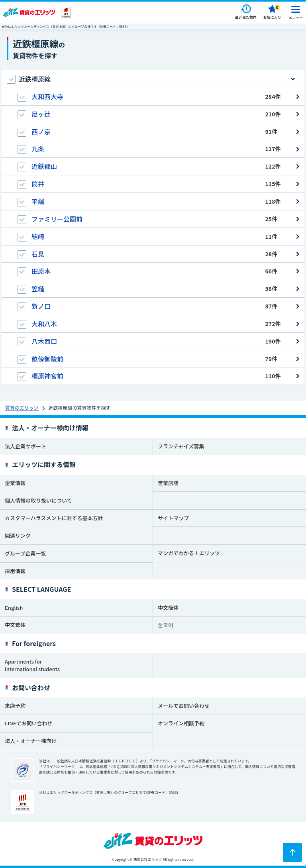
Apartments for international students (32, 665)
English (14, 608)
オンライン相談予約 (181, 723)
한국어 (166, 625)
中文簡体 (168, 608)
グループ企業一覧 (25, 553)
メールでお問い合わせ (184, 706)
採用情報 (15, 571)
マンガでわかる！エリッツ (189, 553)
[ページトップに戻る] (292, 852)
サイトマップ (173, 518)
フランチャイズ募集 (181, 446)
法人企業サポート (25, 446)
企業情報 (15, 483)
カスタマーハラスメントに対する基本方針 (54, 518)
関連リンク (18, 535)
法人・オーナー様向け (31, 741)
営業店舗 (168, 483)
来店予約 (15, 706)
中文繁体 (15, 625)
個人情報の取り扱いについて (38, 500)
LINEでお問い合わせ (29, 723)
